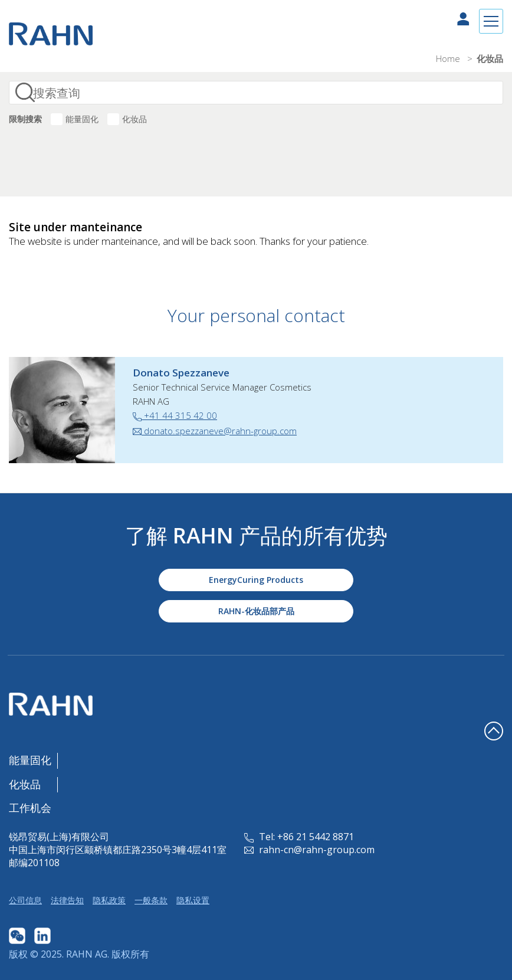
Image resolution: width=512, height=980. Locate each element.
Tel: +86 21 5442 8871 (299, 837)
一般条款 (151, 900)
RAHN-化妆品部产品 (256, 611)
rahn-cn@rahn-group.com (309, 850)
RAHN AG (87, 954)
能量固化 (82, 119)
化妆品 (134, 119)
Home (449, 58)
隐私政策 (109, 900)
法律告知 (67, 900)
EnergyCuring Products (256, 580)
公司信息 (25, 900)
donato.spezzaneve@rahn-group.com (215, 431)
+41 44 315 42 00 (175, 415)
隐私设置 (193, 900)
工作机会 (30, 808)
